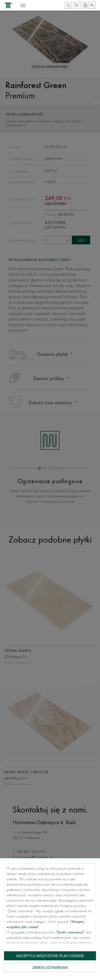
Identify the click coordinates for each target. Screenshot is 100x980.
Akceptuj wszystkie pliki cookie (50, 956)
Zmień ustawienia (50, 968)
